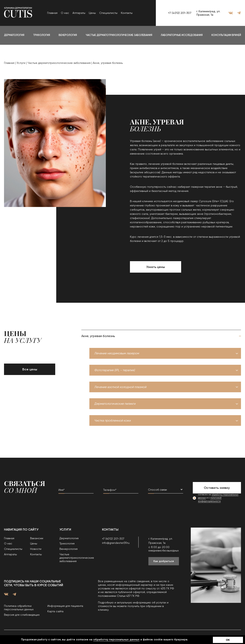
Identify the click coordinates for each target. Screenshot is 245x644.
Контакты (127, 13)
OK (228, 640)
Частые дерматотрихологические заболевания (119, 35)
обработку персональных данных (116, 639)
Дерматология (14, 35)
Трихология (42, 35)
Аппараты (79, 13)
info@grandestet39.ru (116, 543)
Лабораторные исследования (182, 35)
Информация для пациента (65, 606)
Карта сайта (55, 611)
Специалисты (108, 13)
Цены (92, 13)
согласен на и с (218, 498)
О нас (65, 13)
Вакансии (37, 538)
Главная (52, 13)
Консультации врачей (226, 35)
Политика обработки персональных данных (19, 608)
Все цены (30, 369)
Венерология (68, 35)
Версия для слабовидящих (22, 615)
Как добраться (164, 561)
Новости (36, 549)
